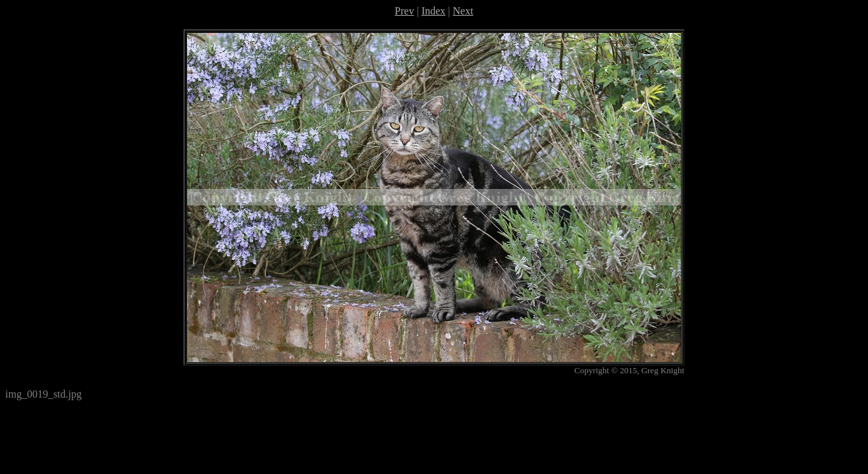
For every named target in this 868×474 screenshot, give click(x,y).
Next (463, 11)
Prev (404, 11)
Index (433, 11)
